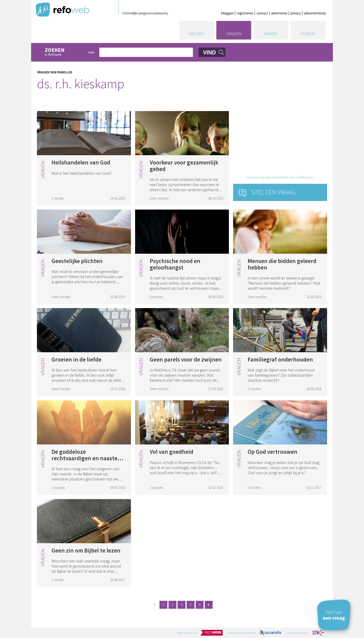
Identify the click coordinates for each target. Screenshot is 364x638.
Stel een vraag (273, 192)
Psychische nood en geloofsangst (175, 264)
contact (262, 13)
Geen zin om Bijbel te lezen (86, 550)
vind (210, 53)
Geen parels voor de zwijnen (186, 359)
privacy (296, 13)
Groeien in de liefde (76, 359)
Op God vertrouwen (273, 452)
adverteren (279, 13)
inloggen (227, 13)
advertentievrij (315, 13)
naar (91, 52)
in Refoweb (64, 52)
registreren (245, 13)
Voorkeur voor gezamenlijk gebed (184, 166)
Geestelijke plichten (77, 261)
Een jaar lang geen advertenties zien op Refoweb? (280, 177)
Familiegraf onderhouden (280, 359)
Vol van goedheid (172, 452)
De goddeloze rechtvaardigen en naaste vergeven (84, 458)
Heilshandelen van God (81, 162)
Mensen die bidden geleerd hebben (282, 264)
